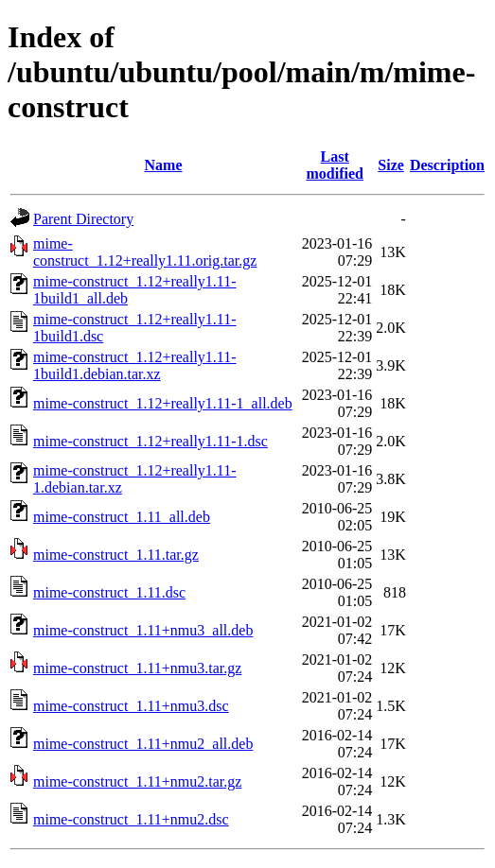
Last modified (334, 165)
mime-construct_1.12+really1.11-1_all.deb (163, 403)
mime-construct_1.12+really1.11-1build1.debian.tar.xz (135, 365)
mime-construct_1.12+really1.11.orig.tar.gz (145, 252)
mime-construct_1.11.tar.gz (116, 555)
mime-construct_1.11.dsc (109, 592)
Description (447, 165)
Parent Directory (83, 219)
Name (164, 165)
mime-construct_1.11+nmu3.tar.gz (137, 668)
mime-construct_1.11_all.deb (122, 517)
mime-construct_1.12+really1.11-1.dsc (150, 441)
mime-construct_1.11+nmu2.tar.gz (137, 781)
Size (391, 165)
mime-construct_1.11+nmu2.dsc (131, 819)
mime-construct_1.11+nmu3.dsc (131, 706)
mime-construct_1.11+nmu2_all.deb (143, 744)
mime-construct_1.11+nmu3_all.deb (143, 630)
